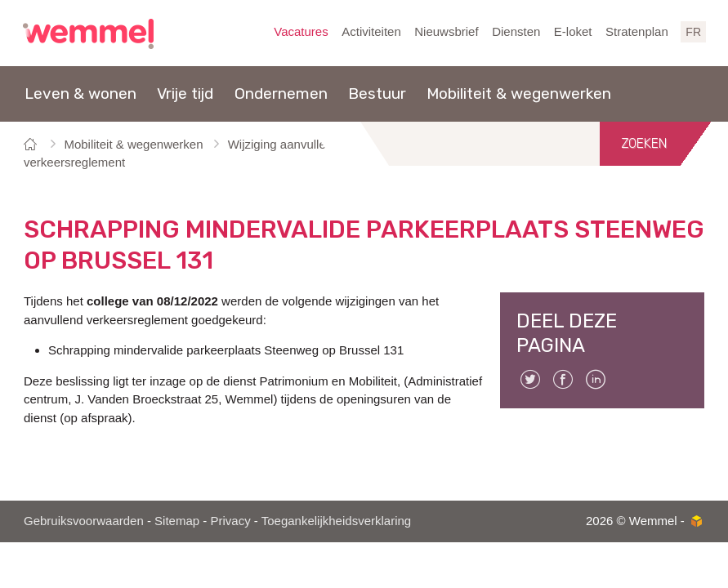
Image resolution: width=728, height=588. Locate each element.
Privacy (230, 521)
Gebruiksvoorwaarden (84, 521)
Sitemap (177, 521)
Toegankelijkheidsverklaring (336, 521)
